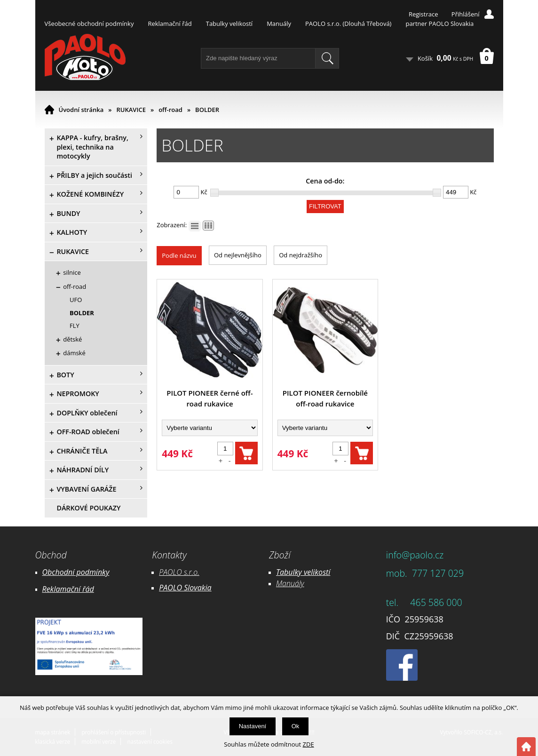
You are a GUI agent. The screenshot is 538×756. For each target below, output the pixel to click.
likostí (320, 572)
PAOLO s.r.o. (179, 572)
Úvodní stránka (81, 110)
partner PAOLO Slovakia (439, 24)
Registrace (423, 14)
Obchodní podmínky (76, 572)
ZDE (309, 744)
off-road (170, 110)
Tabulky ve (293, 572)
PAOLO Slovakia (185, 588)
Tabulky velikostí (229, 24)
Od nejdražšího (301, 255)
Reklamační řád (170, 24)
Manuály (279, 24)
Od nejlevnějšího (238, 255)
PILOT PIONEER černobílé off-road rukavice (325, 398)
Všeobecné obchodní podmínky (89, 24)
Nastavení (253, 726)
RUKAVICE (131, 110)
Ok (296, 726)
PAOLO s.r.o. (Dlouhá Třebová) (348, 24)
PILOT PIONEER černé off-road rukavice (210, 398)
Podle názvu (179, 255)
